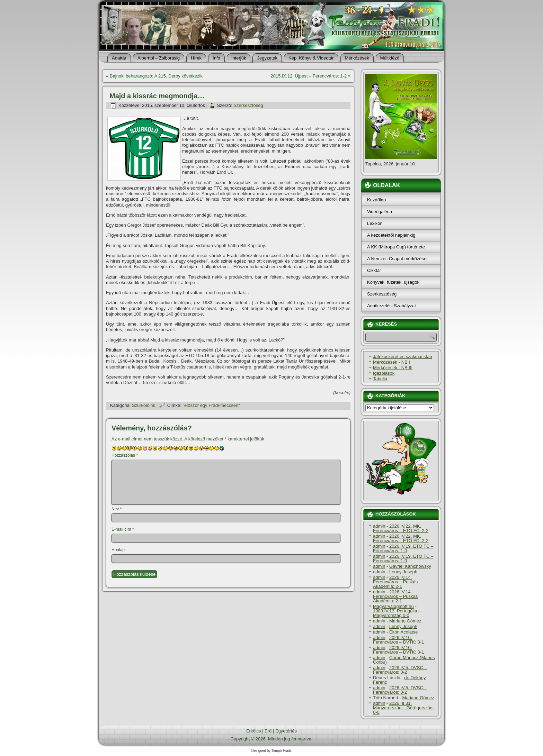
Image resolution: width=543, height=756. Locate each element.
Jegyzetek (267, 58)
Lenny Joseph (403, 572)
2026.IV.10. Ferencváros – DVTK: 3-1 (398, 640)
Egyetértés (286, 731)
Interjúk (239, 58)
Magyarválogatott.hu (393, 606)
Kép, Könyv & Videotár (311, 58)
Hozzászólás (125, 455)
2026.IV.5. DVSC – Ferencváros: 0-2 (400, 670)
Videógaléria (380, 212)
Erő (268, 731)
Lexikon (375, 223)
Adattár (119, 58)
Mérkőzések (357, 58)
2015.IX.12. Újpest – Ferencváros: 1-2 (309, 76)
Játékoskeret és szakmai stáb (403, 357)
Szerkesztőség (248, 105)
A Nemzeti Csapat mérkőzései (397, 259)
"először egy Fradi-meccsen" (211, 405)
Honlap (118, 550)
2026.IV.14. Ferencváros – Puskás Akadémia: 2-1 (395, 582)
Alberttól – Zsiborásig (159, 58)
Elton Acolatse (403, 632)
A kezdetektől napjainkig (391, 235)
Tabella (380, 379)
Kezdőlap (376, 200)
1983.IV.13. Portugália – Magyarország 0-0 (397, 613)
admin (379, 526)
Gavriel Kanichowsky (410, 566)
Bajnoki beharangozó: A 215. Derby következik (156, 76)
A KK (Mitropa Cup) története (396, 247)
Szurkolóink (144, 405)
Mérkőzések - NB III (393, 368)
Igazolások (384, 373)
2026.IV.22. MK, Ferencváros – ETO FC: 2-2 (401, 528)
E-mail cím (123, 529)
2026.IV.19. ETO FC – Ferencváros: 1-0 (403, 548)
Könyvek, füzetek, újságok (393, 282)
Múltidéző (390, 58)
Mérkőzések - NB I (391, 362)
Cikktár (374, 270)
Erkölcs (254, 731)
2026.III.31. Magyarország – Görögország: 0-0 (403, 708)
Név (117, 509)
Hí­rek (196, 58)
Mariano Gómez (405, 621)
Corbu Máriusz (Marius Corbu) (404, 660)
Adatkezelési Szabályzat (391, 306)
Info (216, 58)
